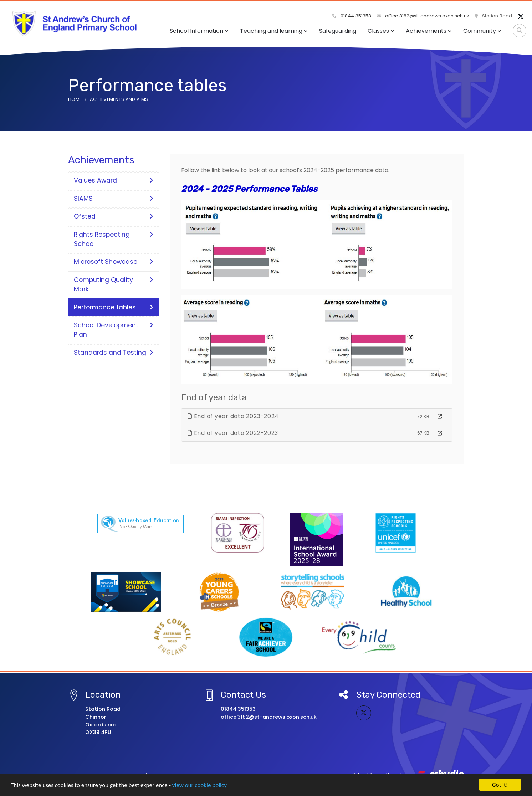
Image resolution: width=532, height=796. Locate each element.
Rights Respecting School (114, 239)
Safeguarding (338, 31)
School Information (199, 31)
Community (482, 31)
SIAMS (114, 199)
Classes (381, 31)
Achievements (429, 31)
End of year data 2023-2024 (233, 416)
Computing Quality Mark (114, 284)
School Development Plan (114, 330)
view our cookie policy (199, 786)
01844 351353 (352, 16)
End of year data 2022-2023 (233, 433)
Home (75, 99)
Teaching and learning (274, 31)
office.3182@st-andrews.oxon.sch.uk (423, 16)
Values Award (114, 180)
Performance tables (114, 307)
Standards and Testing (114, 353)
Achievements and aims (119, 99)
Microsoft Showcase (114, 262)
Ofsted (114, 216)
